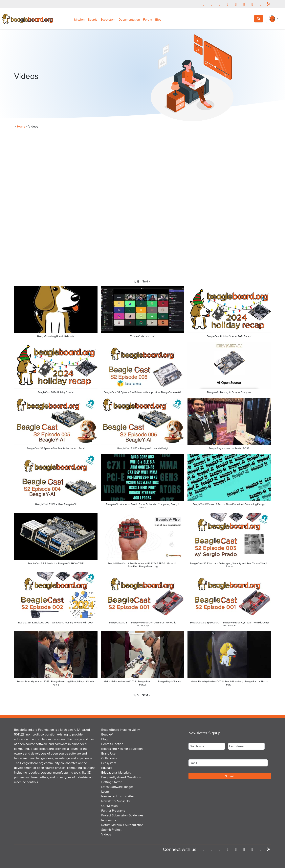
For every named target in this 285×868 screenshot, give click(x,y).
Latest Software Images (117, 787)
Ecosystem (108, 19)
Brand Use (108, 753)
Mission (79, 19)
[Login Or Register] (274, 19)
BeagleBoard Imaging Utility (121, 730)
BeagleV (107, 734)
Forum (148, 19)
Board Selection (112, 744)
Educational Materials (116, 772)
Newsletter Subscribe (116, 801)
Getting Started (112, 782)
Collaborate (109, 758)
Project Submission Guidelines (122, 815)
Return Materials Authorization (122, 825)
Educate (107, 768)
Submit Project (111, 830)
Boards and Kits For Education (122, 749)
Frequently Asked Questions (121, 777)
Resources (109, 820)
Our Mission (110, 806)
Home (21, 126)
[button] (146, 281)
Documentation (129, 19)
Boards (93, 19)
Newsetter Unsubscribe (117, 796)
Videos (106, 834)
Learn (105, 791)
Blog (158, 19)
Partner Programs (113, 810)
